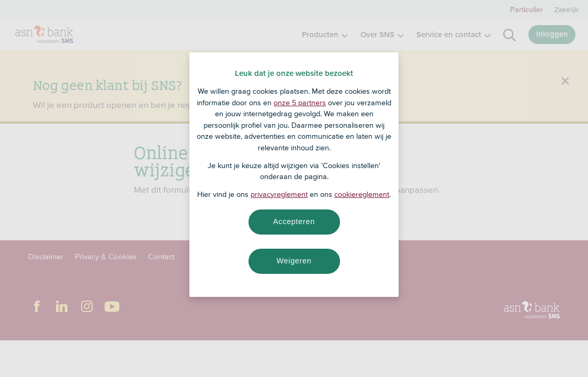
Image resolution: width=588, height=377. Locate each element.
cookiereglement (362, 194)
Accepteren (294, 221)
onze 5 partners (300, 103)
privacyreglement (279, 194)
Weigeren (294, 261)
